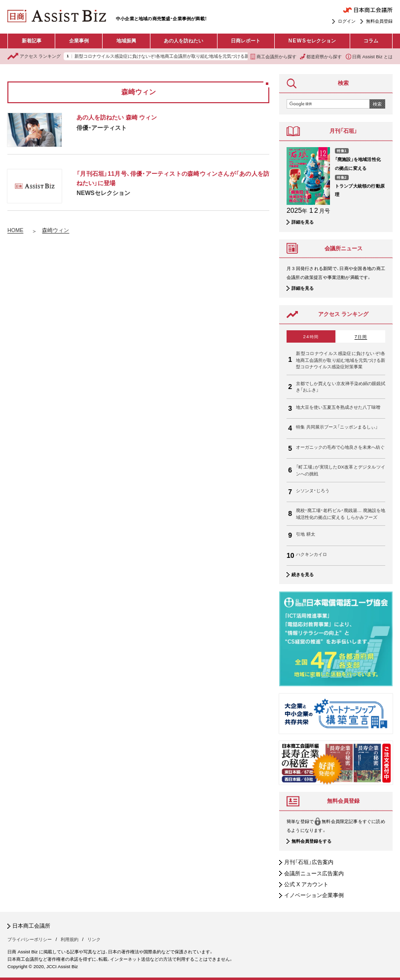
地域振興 (126, 41)
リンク (94, 939)
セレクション (312, 41)
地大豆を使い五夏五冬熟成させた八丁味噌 (338, 407)
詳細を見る (303, 222)
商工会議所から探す (273, 57)
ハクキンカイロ (311, 554)
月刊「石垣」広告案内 (309, 862)
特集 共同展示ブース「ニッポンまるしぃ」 (337, 427)
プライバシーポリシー (30, 939)
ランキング (34, 56)
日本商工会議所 (31, 926)
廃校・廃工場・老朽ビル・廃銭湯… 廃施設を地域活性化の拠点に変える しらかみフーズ (341, 513)
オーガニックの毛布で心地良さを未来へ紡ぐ (340, 447)
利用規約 (70, 939)
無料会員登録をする (311, 841)
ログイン (347, 21)
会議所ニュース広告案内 (314, 873)
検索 (377, 104)
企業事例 (79, 41)
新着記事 (32, 41)
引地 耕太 (306, 534)
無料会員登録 (379, 21)
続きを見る (303, 574)
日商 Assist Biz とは (369, 57)
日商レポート (246, 41)
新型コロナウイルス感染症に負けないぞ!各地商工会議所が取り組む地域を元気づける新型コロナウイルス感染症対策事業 (195, 57)
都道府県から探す (321, 57)
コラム (371, 41)
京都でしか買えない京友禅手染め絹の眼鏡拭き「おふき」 (341, 387)
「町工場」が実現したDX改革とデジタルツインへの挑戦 (341, 470)
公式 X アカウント (306, 884)
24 (311, 336)
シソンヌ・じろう (313, 490)
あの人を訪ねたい (183, 41)
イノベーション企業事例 (314, 895)
